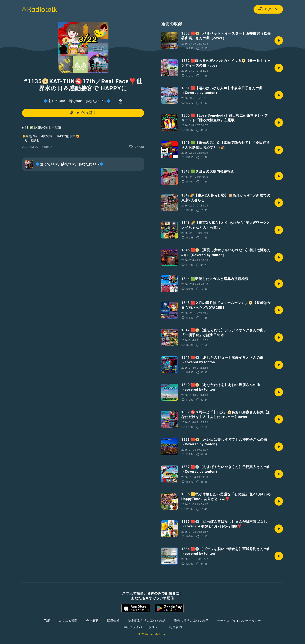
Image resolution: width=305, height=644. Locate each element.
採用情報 (113, 621)
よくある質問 (68, 621)
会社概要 (92, 621)
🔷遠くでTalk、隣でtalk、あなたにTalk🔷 (77, 101)
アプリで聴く (83, 113)
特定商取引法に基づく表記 (147, 621)
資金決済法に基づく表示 (191, 621)
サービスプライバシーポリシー (239, 621)
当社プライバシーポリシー (142, 627)
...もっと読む (31, 140)
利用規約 (175, 627)
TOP (47, 621)
